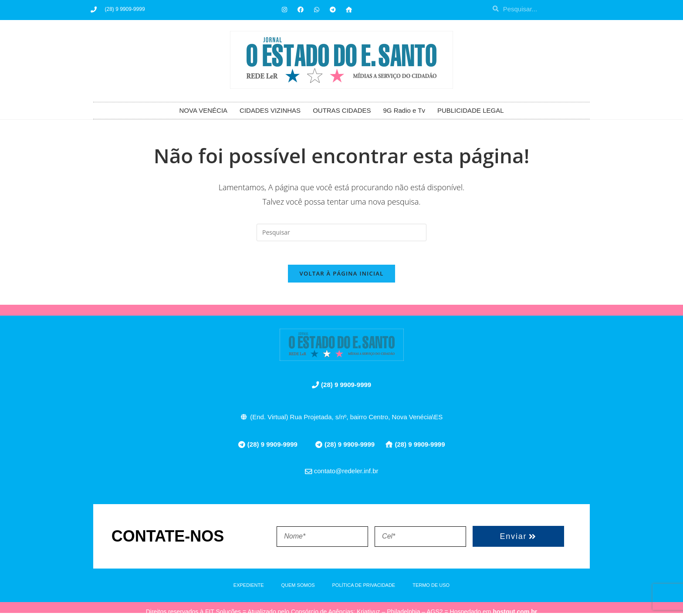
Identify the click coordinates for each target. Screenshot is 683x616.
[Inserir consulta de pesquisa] (341, 232)
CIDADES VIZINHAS (270, 110)
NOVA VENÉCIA (204, 110)
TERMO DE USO (431, 588)
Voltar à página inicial (341, 276)
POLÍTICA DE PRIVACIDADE (364, 588)
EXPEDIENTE (249, 588)
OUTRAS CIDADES (342, 110)
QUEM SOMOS (298, 588)
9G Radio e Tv (404, 110)
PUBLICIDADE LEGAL (471, 110)
